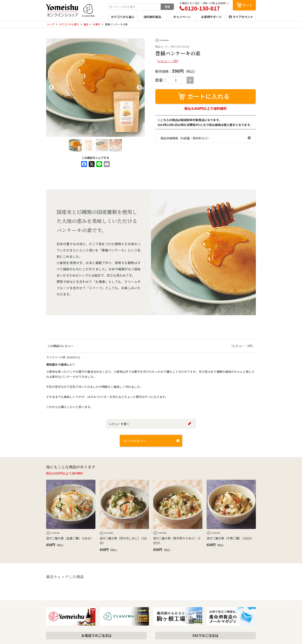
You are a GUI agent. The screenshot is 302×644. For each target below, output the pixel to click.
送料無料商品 (152, 17)
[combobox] (134, 7)
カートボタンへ (135, 441)
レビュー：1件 (168, 61)
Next (139, 88)
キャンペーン (182, 17)
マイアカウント (243, 17)
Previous (51, 88)
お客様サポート (211, 17)
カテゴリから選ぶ (123, 17)
